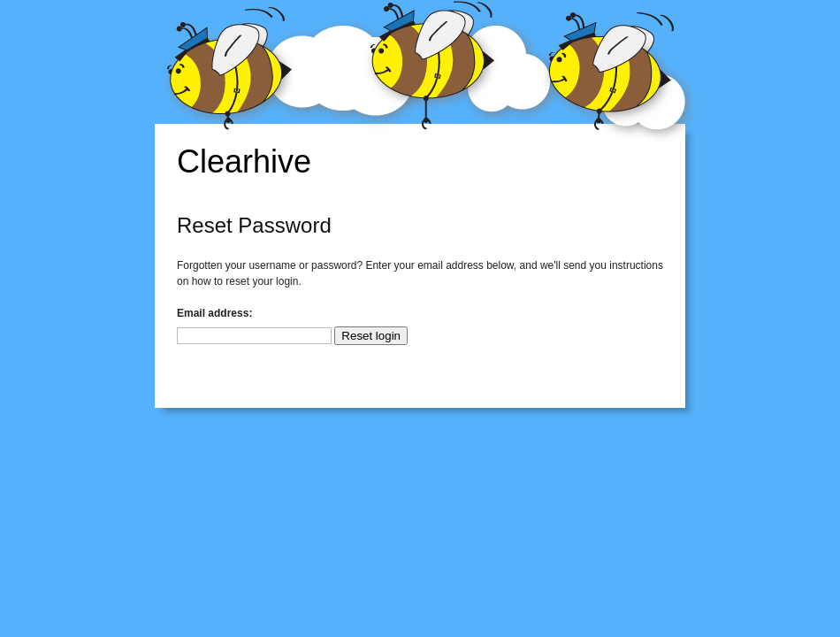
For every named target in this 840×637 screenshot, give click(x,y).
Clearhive (244, 161)
